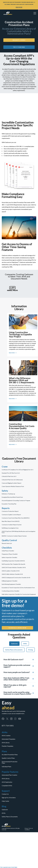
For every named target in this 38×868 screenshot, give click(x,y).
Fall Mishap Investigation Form (10, 528)
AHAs (25, 644)
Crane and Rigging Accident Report (12, 483)
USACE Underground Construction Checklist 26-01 (16, 578)
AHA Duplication (7, 782)
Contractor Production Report (10, 511)
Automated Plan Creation (9, 775)
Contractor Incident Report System (12, 525)
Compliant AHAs (7, 786)
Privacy (26, 828)
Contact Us (5, 794)
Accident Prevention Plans (10, 755)
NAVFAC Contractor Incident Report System (14, 536)
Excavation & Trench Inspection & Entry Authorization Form (18, 588)
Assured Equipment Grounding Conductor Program (16, 501)
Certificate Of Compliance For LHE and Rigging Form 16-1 (18, 470)
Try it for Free (19, 47)
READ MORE (19, 7)
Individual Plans (6, 767)
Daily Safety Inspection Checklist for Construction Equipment (19, 594)
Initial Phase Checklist (8, 551)
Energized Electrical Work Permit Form (12, 497)
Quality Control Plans (8, 758)
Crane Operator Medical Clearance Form (13, 486)
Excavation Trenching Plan (9, 504)
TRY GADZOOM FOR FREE (9, 867)
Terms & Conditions (29, 829)
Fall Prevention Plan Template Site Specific (14, 564)
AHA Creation (6, 736)
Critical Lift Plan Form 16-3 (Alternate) (12, 480)
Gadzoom (14, 644)
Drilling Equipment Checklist (10, 581)
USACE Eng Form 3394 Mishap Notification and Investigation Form (19, 532)
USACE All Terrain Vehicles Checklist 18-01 (14, 568)
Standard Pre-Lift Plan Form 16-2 (11, 473)
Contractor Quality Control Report (11, 515)
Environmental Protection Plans (10, 762)
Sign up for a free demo (9, 798)
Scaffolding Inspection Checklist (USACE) (13, 561)
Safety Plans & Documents (14, 650)
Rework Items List (7, 543)
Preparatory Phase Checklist (10, 554)
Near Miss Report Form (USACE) (11, 521)
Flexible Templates (8, 746)
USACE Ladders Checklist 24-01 (11, 571)
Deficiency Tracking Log (8, 494)
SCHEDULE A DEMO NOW (17, 628)
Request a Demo (19, 40)
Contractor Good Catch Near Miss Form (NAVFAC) (16, 518)
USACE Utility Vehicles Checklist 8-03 (12, 574)
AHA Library (6, 743)
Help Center (5, 801)
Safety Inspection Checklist (9, 557)
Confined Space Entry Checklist (11, 591)
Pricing (31, 650)
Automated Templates (9, 739)
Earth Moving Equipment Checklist (11, 584)
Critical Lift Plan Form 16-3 (9, 476)
